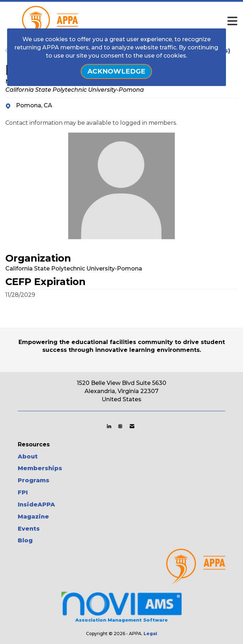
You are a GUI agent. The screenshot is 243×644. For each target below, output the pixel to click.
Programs (34, 480)
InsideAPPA (36, 505)
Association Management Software (121, 606)
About (28, 457)
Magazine (33, 517)
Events (29, 529)
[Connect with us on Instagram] (120, 426)
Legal (150, 634)
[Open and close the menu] (141, 21)
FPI (23, 492)
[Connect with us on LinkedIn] (109, 426)
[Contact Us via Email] (132, 426)
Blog (25, 540)
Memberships (40, 468)
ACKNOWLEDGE (116, 71)
